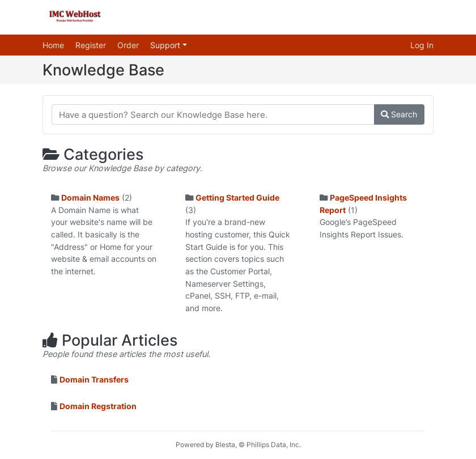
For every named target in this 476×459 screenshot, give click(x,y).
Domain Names (90, 197)
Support (166, 45)
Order (128, 45)
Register (91, 45)
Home (53, 45)
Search (399, 114)
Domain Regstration (98, 406)
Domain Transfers (94, 379)
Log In (422, 45)
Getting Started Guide (237, 197)
